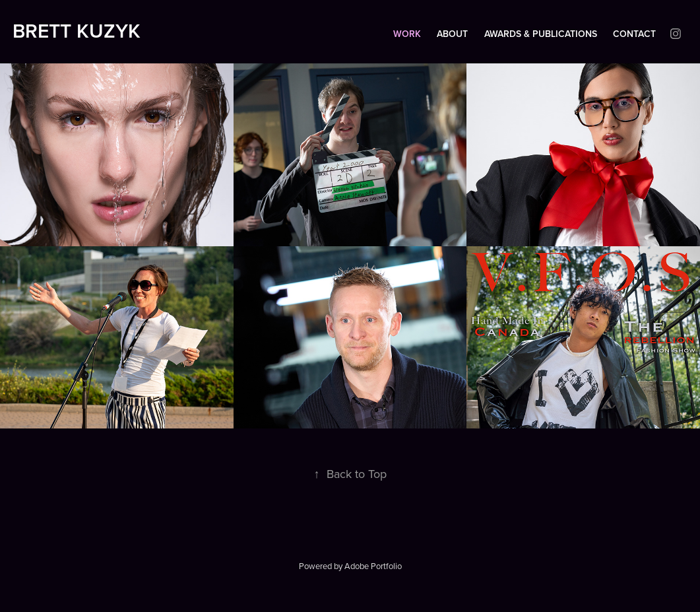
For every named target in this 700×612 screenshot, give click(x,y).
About (452, 34)
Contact (634, 34)
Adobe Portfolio (373, 566)
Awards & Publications (541, 34)
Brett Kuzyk (77, 31)
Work (407, 34)
